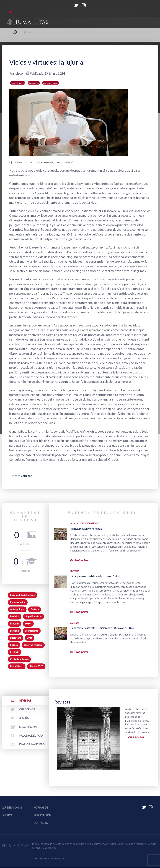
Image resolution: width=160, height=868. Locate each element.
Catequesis (34, 83)
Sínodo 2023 (36, 666)
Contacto (41, 823)
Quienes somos (12, 808)
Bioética (15, 616)
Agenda (75, 623)
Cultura (35, 609)
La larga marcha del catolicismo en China (95, 576)
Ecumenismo (32, 631)
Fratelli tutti (17, 666)
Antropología (17, 609)
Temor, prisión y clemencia (86, 528)
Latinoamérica (18, 602)
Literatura (16, 638)
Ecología (15, 652)
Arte (30, 638)
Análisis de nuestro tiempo (85, 523)
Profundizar (81, 560)
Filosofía (15, 624)
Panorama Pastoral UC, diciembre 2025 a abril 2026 (102, 628)
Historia (14, 631)
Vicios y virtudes (51, 83)
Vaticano (27, 476)
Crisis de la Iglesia (19, 659)
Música (14, 645)
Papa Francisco (18, 83)
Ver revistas (137, 738)
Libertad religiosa (33, 645)
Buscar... (14, 30)
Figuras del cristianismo (23, 595)
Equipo (7, 816)
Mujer (28, 624)
